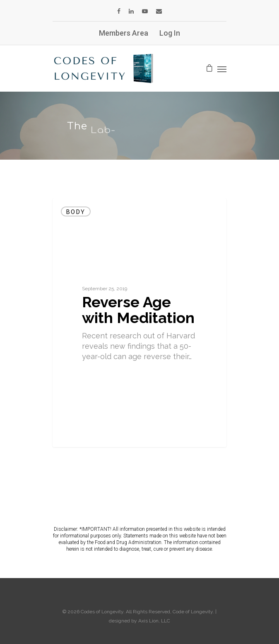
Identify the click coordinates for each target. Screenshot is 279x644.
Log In (170, 33)
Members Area (124, 33)
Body (76, 211)
